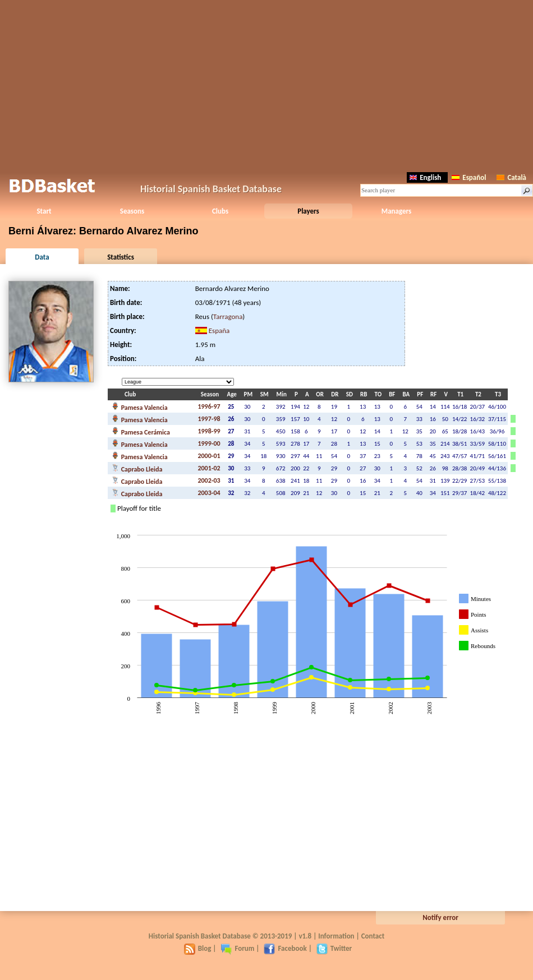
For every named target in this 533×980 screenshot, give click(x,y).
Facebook (285, 948)
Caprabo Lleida (137, 468)
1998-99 (209, 431)
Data (42, 257)
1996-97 (209, 406)
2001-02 (209, 468)
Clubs (220, 211)
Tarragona (228, 316)
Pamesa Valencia (140, 406)
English (425, 177)
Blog (198, 948)
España (219, 330)
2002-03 (209, 480)
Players (308, 211)
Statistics (121, 257)
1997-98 (209, 419)
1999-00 (209, 443)
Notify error (440, 917)
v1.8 (305, 936)
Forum (237, 948)
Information (336, 936)
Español (469, 177)
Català (511, 177)
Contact (373, 936)
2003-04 (209, 493)
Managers (396, 211)
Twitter (334, 948)
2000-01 (209, 456)
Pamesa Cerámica (141, 431)
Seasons (132, 211)
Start (44, 211)
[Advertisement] (266, 84)
